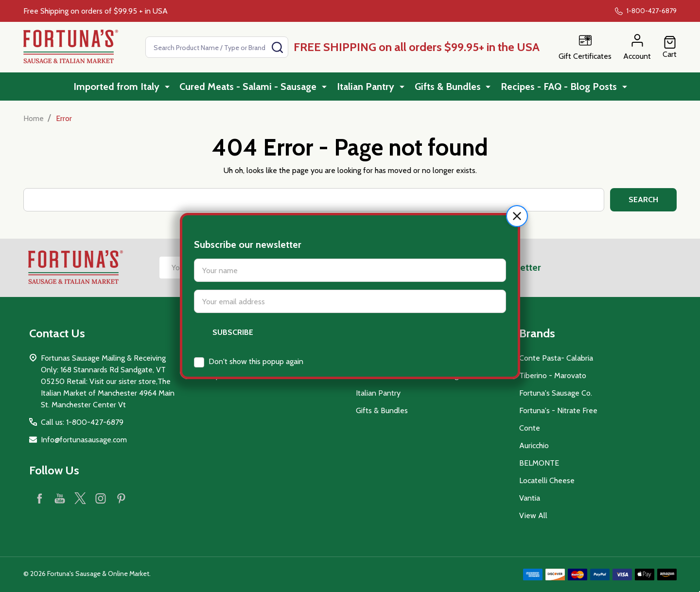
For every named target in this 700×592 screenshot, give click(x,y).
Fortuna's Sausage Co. (556, 393)
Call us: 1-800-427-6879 (82, 422)
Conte (530, 428)
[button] (517, 187)
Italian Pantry (367, 87)
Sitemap (206, 375)
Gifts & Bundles (449, 87)
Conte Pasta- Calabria (556, 358)
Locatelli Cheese (547, 480)
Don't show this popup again (256, 332)
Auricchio (534, 445)
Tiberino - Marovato (553, 375)
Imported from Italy (120, 87)
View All (533, 515)
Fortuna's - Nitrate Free (558, 410)
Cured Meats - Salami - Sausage (251, 87)
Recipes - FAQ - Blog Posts (559, 87)
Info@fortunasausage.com (84, 440)
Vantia (530, 498)
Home (34, 118)
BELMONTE (539, 463)
